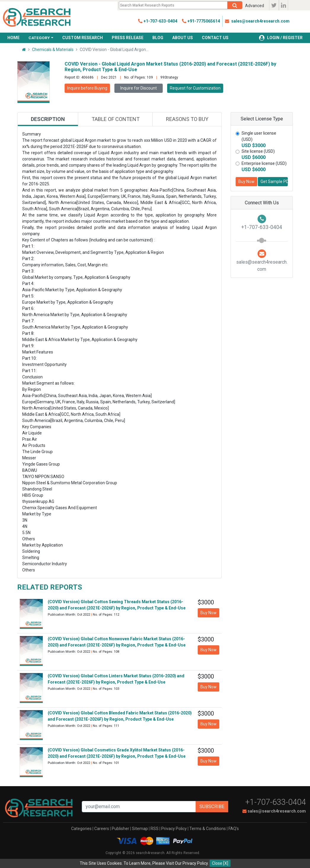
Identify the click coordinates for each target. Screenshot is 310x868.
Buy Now (246, 181)
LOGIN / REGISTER (281, 38)
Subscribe (212, 806)
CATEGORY (39, 38)
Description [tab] (48, 119)
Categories (81, 829)
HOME (13, 38)
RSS (155, 829)
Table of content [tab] (116, 119)
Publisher (120, 829)
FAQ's (234, 829)
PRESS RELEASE (128, 38)
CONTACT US (215, 38)
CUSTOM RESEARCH (83, 38)
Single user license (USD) (259, 136)
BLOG (158, 38)
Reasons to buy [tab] (187, 119)
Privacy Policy (174, 829)
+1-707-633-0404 (276, 802)
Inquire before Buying (87, 88)
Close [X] (220, 863)
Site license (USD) (258, 151)
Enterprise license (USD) (264, 163)
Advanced (255, 6)
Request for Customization (195, 88)
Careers (102, 829)
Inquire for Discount (139, 88)
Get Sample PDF (274, 181)
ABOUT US (183, 38)
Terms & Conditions (208, 829)
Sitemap (140, 829)
